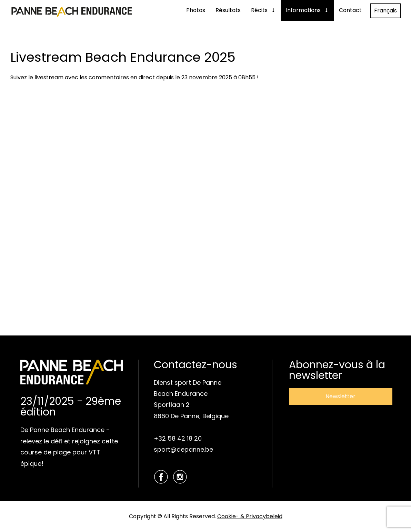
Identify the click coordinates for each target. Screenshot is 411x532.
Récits (259, 10)
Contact (350, 10)
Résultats (228, 10)
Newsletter (340, 396)
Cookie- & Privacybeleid (250, 516)
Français (385, 11)
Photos (196, 10)
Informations (303, 10)
